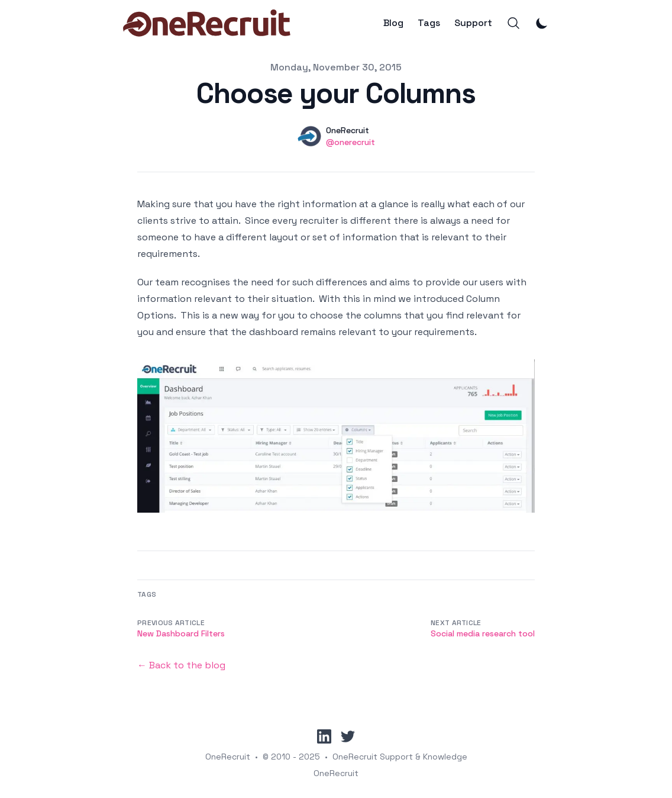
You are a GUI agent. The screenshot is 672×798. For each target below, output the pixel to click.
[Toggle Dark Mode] (542, 23)
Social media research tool (483, 633)
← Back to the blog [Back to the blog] (181, 665)
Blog (393, 23)
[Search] (513, 23)
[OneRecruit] (207, 23)
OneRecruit (228, 757)
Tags (429, 23)
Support (473, 23)
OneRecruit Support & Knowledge (400, 757)
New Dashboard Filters (181, 633)
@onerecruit (350, 142)
